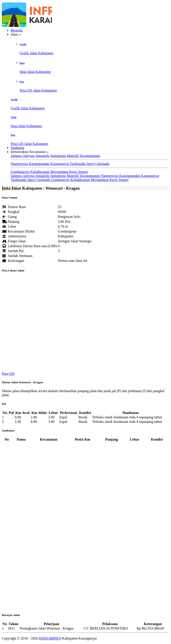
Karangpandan (40, 164)
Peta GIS (8, 374)
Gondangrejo (20, 172)
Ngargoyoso (20, 164)
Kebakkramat (40, 172)
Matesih (73, 156)
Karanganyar (60, 164)
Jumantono (59, 156)
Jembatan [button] (17, 148)
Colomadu (102, 164)
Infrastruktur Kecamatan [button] (30, 152)
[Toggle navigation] (4, 24)
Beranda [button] (17, 30)
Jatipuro (17, 156)
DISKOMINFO (50, 638)
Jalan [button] (16, 34)
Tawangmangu (90, 156)
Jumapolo (43, 156)
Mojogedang (60, 172)
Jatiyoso (29, 156)
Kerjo (74, 172)
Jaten (91, 164)
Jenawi (83, 172)
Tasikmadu (78, 164)
